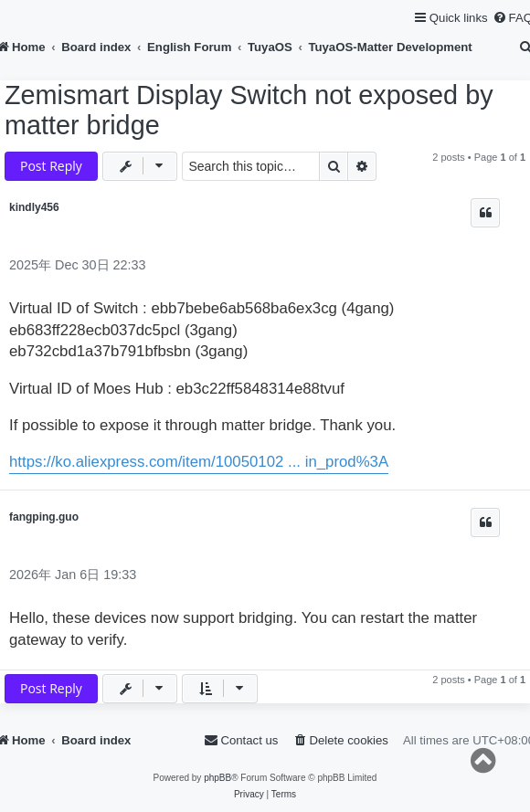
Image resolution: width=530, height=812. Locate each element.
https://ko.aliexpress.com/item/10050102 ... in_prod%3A (199, 462)
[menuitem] (340, 740)
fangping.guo (44, 517)
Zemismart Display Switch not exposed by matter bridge (249, 110)
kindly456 (34, 207)
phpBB (217, 778)
